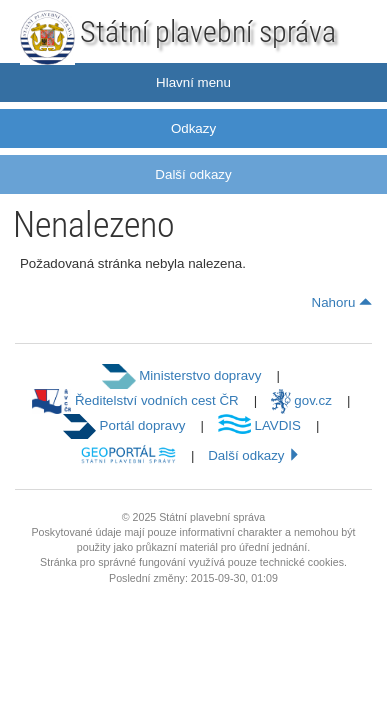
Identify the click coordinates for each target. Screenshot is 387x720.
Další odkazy (193, 174)
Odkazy (193, 128)
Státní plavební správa (208, 31)
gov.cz (301, 400)
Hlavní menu (193, 82)
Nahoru (342, 302)
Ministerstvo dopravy (181, 375)
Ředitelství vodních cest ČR (135, 400)
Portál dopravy (124, 425)
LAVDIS (259, 425)
